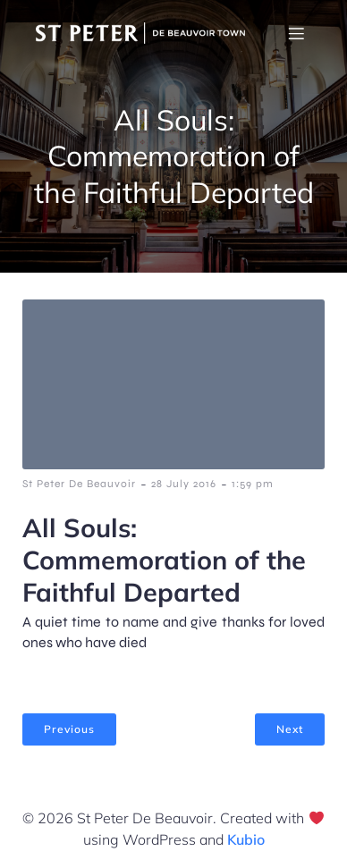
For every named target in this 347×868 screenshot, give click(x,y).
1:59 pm (253, 484)
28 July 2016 (184, 484)
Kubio (246, 839)
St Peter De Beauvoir (79, 484)
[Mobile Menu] (296, 33)
